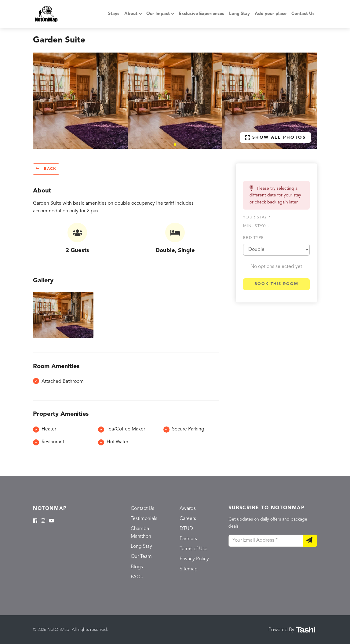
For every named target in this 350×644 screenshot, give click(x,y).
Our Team (141, 557)
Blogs (137, 567)
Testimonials (144, 519)
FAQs (137, 577)
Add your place (271, 14)
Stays (114, 14)
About (131, 14)
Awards (188, 509)
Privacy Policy (194, 559)
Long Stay (239, 14)
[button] (175, 145)
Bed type (253, 238)
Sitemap (189, 569)
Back (46, 169)
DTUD (186, 529)
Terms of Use (193, 549)
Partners (188, 539)
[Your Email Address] (266, 541)
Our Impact (158, 14)
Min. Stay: (256, 226)
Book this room (276, 284)
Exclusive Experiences (201, 14)
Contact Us (303, 14)
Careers (188, 519)
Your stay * (257, 217)
